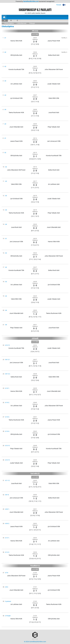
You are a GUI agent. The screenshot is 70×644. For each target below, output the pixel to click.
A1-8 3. (7, 417)
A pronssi (8, 601)
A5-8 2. (7, 523)
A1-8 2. (7, 402)
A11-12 (7, 480)
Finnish (62, 5)
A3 (5, 81)
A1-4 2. (7, 552)
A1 (5, 38)
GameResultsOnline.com (31, 1)
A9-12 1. (8, 360)
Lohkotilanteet (22, 23)
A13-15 (7, 345)
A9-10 (7, 495)
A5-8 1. (7, 509)
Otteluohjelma (9, 23)
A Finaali (8, 616)
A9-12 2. (8, 374)
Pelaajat (32, 23)
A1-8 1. (7, 388)
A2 (5, 52)
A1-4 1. (7, 538)
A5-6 (7, 587)
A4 (5, 109)
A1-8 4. (7, 431)
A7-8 (7, 573)
